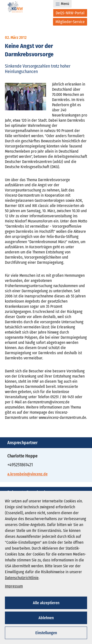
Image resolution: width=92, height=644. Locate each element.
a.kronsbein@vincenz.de (27, 474)
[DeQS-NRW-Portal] (70, 13)
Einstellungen (46, 633)
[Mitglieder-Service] (70, 22)
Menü (62, 4)
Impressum (14, 586)
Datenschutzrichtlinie (22, 578)
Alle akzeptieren (46, 603)
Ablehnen (46, 618)
